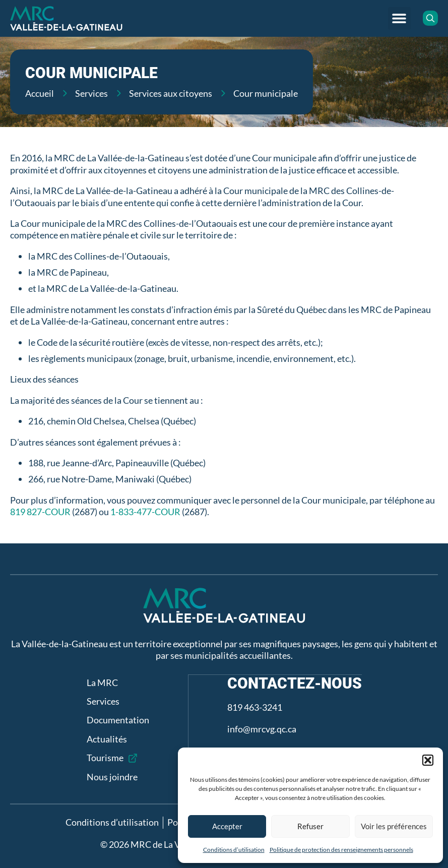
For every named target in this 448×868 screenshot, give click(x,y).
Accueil (40, 93)
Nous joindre (112, 777)
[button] (428, 760)
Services (91, 93)
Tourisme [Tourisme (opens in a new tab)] (105, 758)
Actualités (106, 739)
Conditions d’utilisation (234, 850)
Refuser (310, 826)
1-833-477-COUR (145, 512)
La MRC (102, 683)
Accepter (227, 826)
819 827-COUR (40, 512)
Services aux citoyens (171, 93)
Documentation (117, 720)
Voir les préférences (394, 826)
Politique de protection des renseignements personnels (341, 850)
